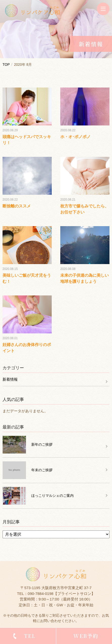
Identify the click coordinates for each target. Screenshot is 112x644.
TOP (6, 65)
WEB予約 (86, 636)
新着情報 (10, 379)
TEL (30, 636)
